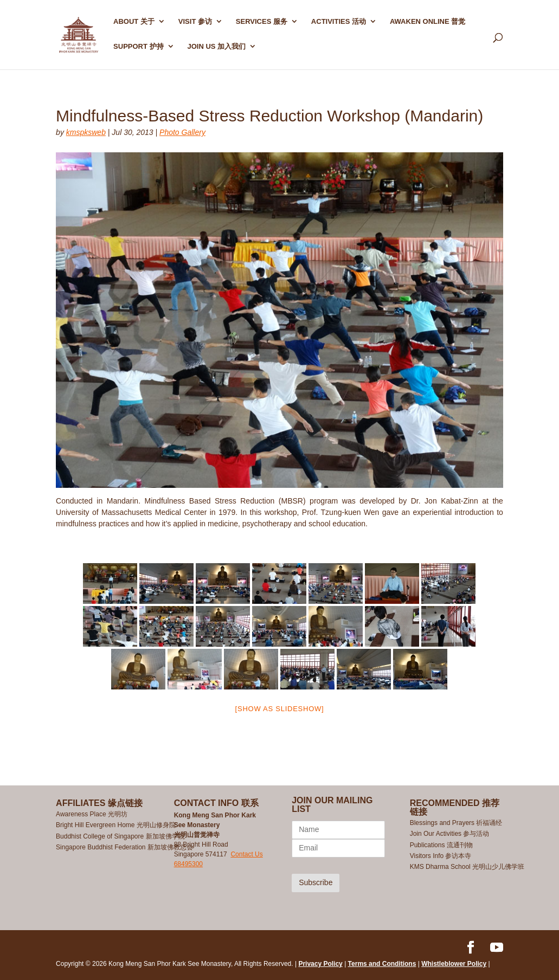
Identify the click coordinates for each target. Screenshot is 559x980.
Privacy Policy (320, 964)
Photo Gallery (182, 132)
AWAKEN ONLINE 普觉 (428, 22)
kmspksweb (86, 132)
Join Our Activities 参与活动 (450, 834)
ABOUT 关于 (134, 22)
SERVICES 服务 (262, 22)
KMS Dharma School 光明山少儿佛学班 (467, 867)
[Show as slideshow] (280, 709)
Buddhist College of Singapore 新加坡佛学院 (120, 836)
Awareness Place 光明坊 (92, 814)
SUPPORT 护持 (138, 47)
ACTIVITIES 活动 (339, 22)
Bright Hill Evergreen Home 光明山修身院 (116, 825)
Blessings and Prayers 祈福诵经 (457, 823)
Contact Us (246, 854)
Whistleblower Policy (454, 964)
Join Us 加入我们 (216, 47)
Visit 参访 (195, 22)
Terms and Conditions (382, 964)
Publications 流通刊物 (441, 845)
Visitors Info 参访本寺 (441, 856)
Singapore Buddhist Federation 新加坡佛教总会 (124, 847)
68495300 (188, 864)
